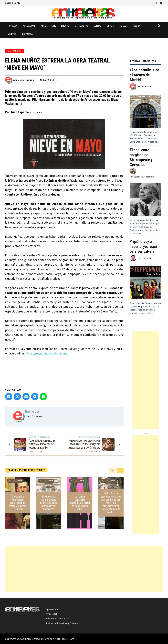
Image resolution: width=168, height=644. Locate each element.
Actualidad (29, 26)
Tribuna (136, 26)
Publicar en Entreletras (57, 619)
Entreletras (32, 639)
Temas (123, 26)
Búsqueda (27, 34)
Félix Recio (147, 87)
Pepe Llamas (148, 258)
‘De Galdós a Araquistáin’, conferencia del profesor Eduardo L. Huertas (18, 503)
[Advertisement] (146, 380)
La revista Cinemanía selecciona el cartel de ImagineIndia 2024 (80, 503)
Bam (71, 639)
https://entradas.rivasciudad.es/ (46, 353)
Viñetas (12, 34)
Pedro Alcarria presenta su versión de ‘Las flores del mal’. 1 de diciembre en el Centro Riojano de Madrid (111, 503)
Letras (97, 26)
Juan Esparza (26, 80)
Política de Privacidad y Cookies (62, 623)
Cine (54, 26)
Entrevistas (81, 26)
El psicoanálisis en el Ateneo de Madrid (144, 75)
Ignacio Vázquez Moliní (144, 177)
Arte (43, 26)
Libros (110, 26)
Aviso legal (51, 614)
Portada (13, 26)
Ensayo (65, 26)
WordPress (61, 639)
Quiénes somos (54, 609)
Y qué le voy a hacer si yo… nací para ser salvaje (143, 247)
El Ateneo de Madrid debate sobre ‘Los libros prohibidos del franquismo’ (49, 503)
